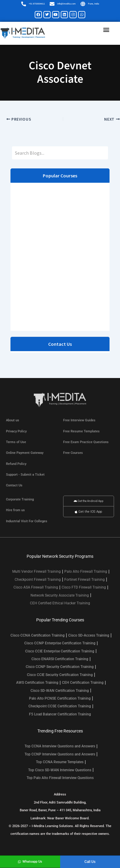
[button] (106, 30)
